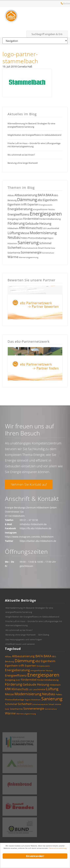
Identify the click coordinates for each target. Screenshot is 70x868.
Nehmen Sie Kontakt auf (29, 484)
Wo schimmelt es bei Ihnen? (21, 155)
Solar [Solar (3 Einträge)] (53, 248)
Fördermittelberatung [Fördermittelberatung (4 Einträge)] (50, 219)
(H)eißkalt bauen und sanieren (20, 644)
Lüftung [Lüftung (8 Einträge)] (14, 233)
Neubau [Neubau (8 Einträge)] (14, 237)
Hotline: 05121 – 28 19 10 (62, 4)
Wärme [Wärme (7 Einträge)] (13, 257)
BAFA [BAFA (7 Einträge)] (41, 195)
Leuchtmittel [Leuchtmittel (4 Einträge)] (53, 228)
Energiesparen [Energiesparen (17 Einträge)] (46, 214)
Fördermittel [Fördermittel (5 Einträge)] (31, 219)
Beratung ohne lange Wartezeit (23, 163)
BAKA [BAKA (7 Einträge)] (50, 195)
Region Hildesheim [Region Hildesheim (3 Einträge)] (33, 700)
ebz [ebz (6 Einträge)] (40, 200)
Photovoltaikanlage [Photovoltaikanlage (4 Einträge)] (37, 238)
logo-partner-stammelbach (20, 58)
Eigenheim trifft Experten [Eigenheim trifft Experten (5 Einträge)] (23, 205)
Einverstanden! (35, 856)
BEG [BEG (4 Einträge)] (56, 195)
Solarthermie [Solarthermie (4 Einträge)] (14, 253)
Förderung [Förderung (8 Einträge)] (16, 223)
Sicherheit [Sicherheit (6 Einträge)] (14, 248)
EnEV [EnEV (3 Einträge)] (21, 219)
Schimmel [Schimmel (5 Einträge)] (45, 243)
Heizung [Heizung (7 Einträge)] (45, 224)
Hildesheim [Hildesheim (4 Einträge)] (13, 228)
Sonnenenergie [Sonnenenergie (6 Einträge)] (31, 252)
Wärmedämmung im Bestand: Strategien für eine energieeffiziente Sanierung (31, 125)
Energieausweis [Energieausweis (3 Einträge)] (46, 205)
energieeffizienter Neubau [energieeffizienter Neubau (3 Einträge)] (44, 209)
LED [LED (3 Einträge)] (44, 228)
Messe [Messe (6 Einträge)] (25, 233)
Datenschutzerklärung (58, 848)
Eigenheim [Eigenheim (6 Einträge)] (50, 200)
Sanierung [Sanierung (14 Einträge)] (28, 242)
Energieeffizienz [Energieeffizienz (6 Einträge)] (18, 214)
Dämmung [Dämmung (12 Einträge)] (27, 199)
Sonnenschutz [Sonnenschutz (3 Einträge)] (48, 253)
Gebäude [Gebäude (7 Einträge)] (32, 224)
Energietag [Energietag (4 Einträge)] (13, 219)
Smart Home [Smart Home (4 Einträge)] (44, 248)
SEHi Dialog (44, 635)
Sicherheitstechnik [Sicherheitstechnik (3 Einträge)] (30, 248)
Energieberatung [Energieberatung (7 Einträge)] (20, 209)
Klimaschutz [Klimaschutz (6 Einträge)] (34, 228)
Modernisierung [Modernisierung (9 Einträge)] (43, 233)
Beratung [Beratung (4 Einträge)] (12, 200)
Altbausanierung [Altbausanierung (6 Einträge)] (26, 195)
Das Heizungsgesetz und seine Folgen (24, 639)
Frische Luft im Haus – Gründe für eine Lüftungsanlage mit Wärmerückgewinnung (34, 145)
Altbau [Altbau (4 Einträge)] (11, 195)
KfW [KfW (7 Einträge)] (22, 228)
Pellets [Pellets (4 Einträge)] (24, 238)
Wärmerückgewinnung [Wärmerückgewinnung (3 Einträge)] (29, 257)
